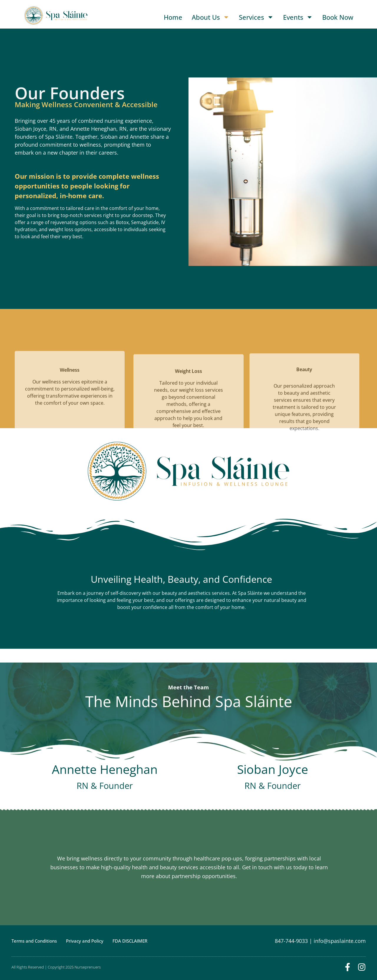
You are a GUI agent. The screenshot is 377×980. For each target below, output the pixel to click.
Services (256, 17)
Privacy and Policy (85, 941)
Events (298, 17)
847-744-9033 (291, 941)
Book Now (338, 17)
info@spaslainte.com (340, 941)
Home (173, 17)
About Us (211, 17)
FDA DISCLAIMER (130, 941)
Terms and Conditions (34, 941)
